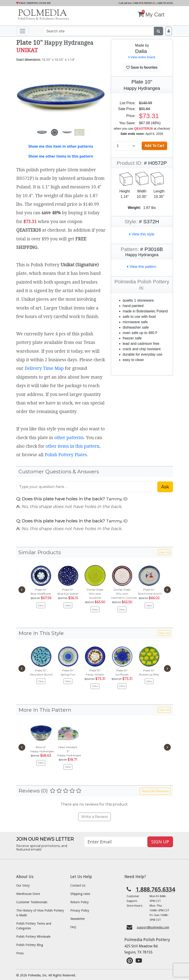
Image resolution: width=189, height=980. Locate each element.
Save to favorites (142, 67)
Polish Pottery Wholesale (33, 937)
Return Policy (80, 902)
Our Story (23, 885)
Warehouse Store (28, 894)
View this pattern (142, 267)
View (41, 605)
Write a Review (94, 817)
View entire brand (142, 57)
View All (164, 552)
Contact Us (78, 885)
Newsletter (78, 919)
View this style (142, 234)
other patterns (69, 438)
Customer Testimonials (32, 902)
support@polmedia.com (153, 927)
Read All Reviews (155, 791)
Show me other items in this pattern (61, 156)
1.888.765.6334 (163, 3)
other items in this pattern (72, 446)
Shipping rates (80, 894)
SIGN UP (160, 842)
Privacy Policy (80, 910)
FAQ (73, 927)
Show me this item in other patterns (61, 146)
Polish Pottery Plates (66, 455)
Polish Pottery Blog (30, 945)
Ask (165, 487)
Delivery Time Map (44, 368)
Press (20, 953)
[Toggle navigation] (23, 31)
